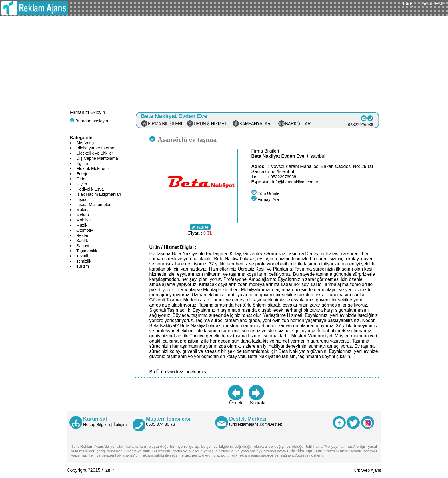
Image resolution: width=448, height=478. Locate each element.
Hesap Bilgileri (97, 425)
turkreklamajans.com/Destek (256, 424)
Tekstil (82, 256)
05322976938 (283, 177)
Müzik (82, 225)
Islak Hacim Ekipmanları (99, 194)
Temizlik (84, 261)
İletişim (120, 425)
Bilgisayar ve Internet (96, 148)
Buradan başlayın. (90, 121)
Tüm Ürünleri (267, 193)
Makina (83, 210)
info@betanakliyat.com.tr (295, 182)
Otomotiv (85, 230)
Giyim (82, 184)
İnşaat (82, 199)
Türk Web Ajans (366, 470)
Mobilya (84, 220)
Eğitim (82, 163)
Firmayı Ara (265, 199)
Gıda (81, 179)
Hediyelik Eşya (90, 189)
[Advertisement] (224, 59)
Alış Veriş (85, 143)
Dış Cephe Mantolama (97, 158)
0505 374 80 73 (161, 424)
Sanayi (83, 246)
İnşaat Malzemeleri (94, 205)
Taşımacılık (87, 251)
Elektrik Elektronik (93, 169)
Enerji (82, 174)
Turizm (83, 266)
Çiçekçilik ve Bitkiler (95, 153)
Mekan (83, 215)
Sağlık (82, 241)
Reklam (83, 235)
